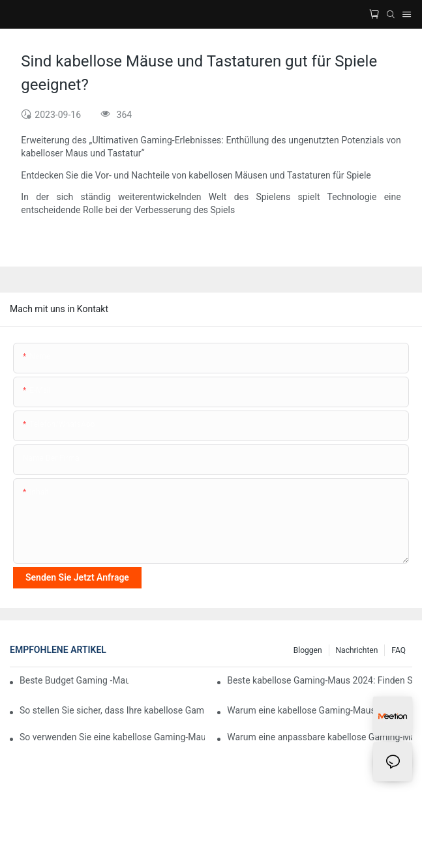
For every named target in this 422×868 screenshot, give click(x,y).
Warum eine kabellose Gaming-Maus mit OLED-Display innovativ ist (320, 710)
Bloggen (308, 650)
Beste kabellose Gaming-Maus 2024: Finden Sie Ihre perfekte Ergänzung (320, 680)
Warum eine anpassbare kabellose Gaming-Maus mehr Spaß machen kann (320, 737)
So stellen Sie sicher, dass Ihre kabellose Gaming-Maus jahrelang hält (112, 710)
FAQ (399, 650)
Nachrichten (357, 650)
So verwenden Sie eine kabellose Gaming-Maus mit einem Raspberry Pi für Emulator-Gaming (112, 737)
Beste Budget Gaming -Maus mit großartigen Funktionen (74, 680)
